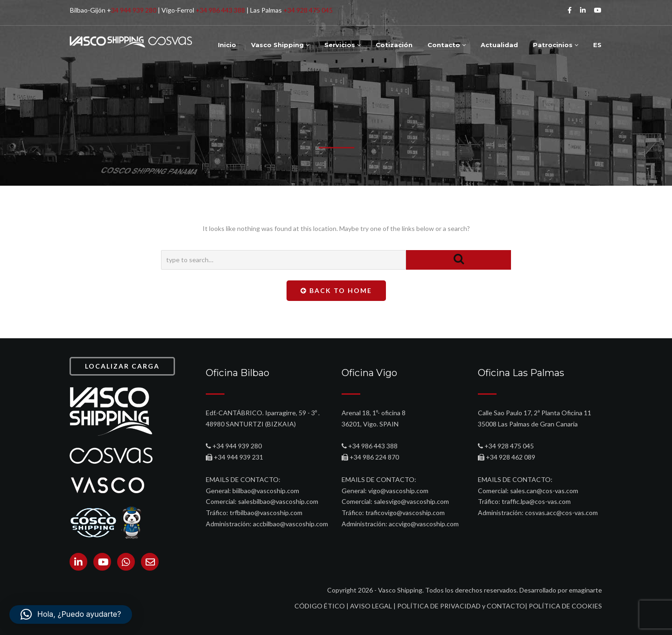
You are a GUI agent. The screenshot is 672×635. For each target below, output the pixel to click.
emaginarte (585, 590)
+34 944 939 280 (237, 446)
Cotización (394, 45)
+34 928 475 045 (308, 10)
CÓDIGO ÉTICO (320, 606)
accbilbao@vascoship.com (290, 524)
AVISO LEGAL (371, 606)
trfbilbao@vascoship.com (266, 513)
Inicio (227, 45)
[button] (71, 614)
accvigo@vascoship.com (424, 524)
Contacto (447, 45)
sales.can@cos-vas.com (544, 491)
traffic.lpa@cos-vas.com (536, 501)
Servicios (343, 45)
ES (597, 45)
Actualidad (499, 45)
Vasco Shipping (280, 45)
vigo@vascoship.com (398, 491)
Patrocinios (556, 45)
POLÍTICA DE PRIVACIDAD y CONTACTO (461, 606)
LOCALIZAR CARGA (122, 366)
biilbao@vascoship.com (266, 491)
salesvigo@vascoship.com (411, 501)
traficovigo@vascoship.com (405, 513)
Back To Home (336, 290)
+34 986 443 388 (220, 10)
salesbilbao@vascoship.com (278, 501)
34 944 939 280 (134, 10)
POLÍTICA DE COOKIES (565, 606)
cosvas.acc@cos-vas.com (561, 513)
